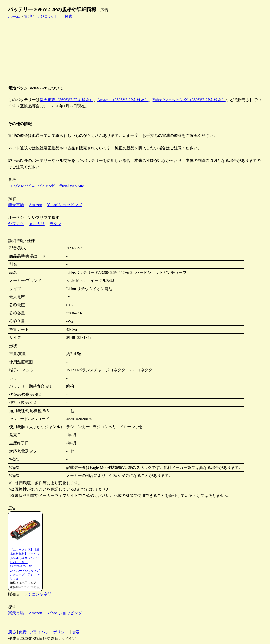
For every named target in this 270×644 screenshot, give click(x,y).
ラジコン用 (46, 16)
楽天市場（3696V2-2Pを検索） (67, 100)
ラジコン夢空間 (38, 594)
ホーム (14, 16)
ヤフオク (16, 224)
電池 (28, 16)
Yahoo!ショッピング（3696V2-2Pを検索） (189, 100)
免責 (23, 632)
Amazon (36, 205)
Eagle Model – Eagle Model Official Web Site (47, 186)
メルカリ (37, 224)
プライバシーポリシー (49, 632)
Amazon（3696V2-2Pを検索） (123, 100)
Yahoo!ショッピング (65, 205)
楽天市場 (16, 205)
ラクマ (55, 224)
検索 (69, 16)
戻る (12, 632)
